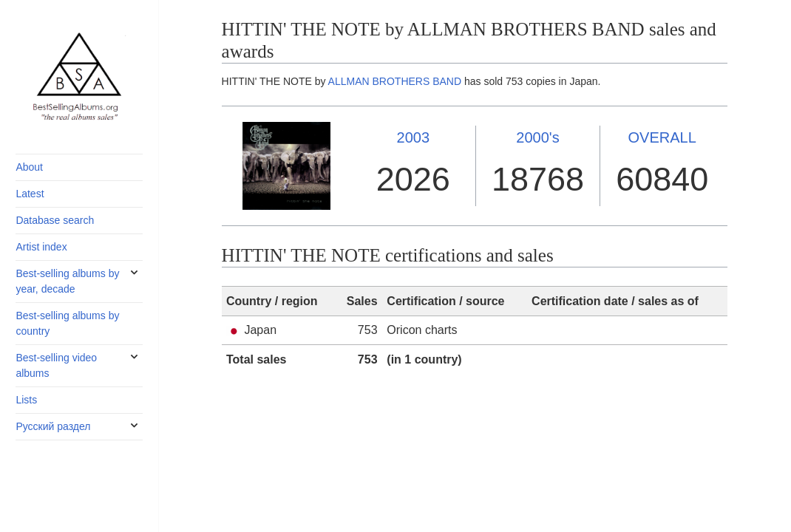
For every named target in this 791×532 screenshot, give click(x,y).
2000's (537, 137)
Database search (55, 220)
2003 (414, 137)
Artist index (41, 247)
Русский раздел (53, 426)
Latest (30, 194)
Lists (26, 400)
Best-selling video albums (56, 365)
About (29, 167)
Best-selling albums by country (67, 323)
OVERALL (662, 137)
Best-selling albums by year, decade (67, 281)
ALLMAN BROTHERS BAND (395, 81)
